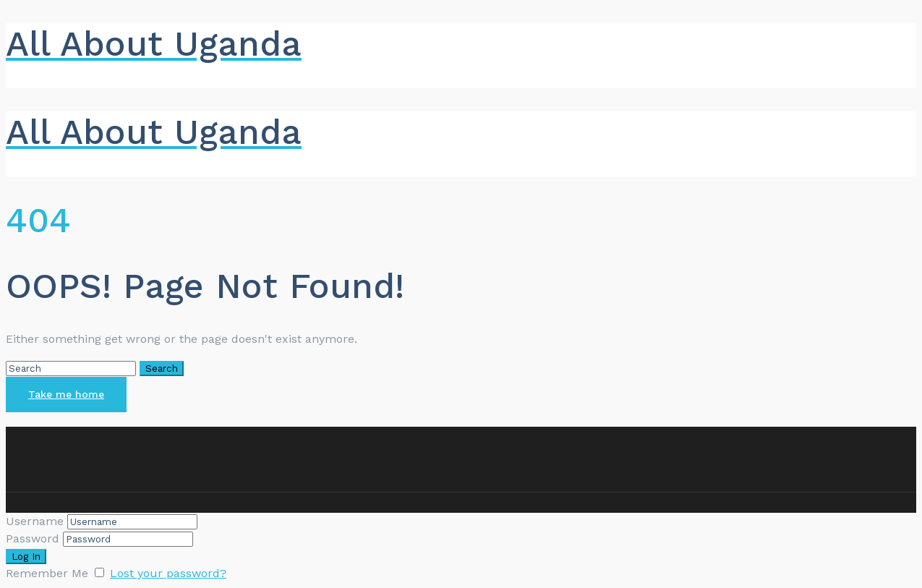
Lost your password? (168, 573)
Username (35, 521)
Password (33, 538)
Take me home (66, 394)
